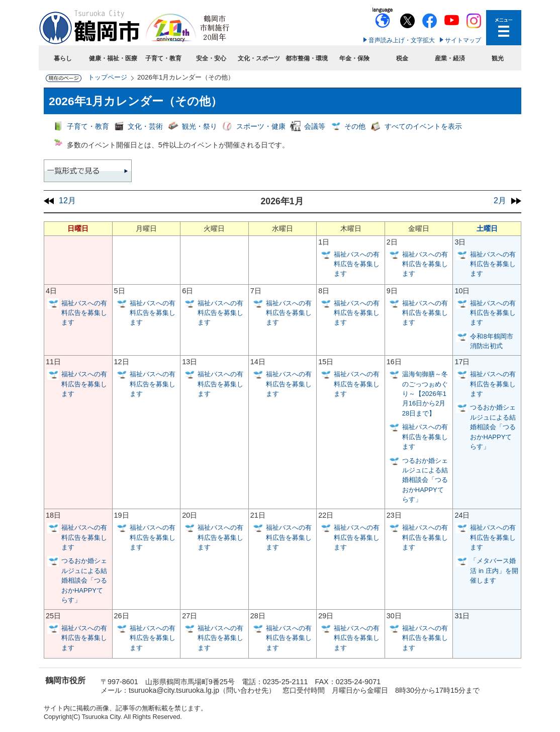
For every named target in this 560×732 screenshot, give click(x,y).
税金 (402, 58)
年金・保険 (354, 58)
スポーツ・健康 (261, 126)
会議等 (315, 126)
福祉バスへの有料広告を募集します (357, 264)
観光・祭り (200, 126)
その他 (355, 126)
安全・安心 (211, 58)
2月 (500, 200)
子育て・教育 (163, 58)
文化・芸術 (145, 126)
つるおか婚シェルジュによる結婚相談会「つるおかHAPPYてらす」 (425, 480)
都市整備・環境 (307, 58)
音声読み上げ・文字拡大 (402, 40)
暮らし (63, 58)
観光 (498, 58)
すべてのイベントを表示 (423, 126)
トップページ (108, 77)
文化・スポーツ (259, 58)
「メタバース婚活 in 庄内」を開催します (494, 571)
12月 (67, 200)
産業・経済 (450, 58)
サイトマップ (463, 40)
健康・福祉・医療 (113, 58)
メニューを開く (504, 28)
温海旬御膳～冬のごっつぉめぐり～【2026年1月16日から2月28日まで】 (425, 394)
